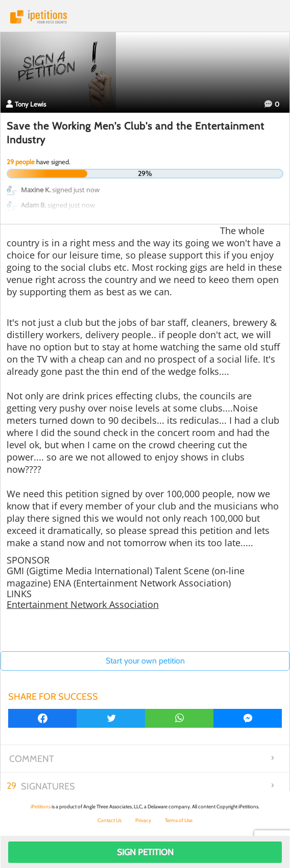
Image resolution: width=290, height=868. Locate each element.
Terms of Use (179, 820)
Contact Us (110, 820)
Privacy (143, 820)
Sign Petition (145, 852)
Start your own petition (145, 661)
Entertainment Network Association (83, 604)
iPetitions (145, 17)
